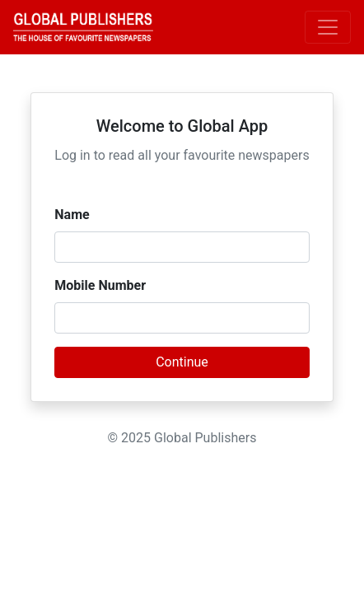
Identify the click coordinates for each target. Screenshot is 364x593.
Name (72, 215)
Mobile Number (100, 285)
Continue (182, 362)
